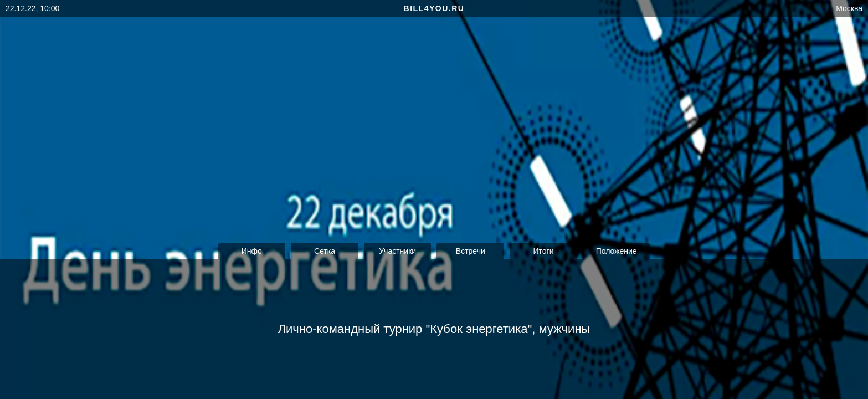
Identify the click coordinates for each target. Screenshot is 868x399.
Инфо (252, 251)
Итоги (543, 251)
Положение (617, 251)
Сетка (325, 251)
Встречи (471, 251)
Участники (397, 251)
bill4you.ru (434, 8)
